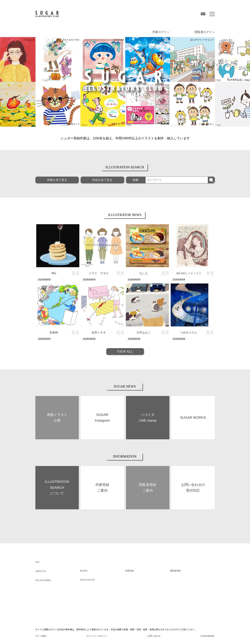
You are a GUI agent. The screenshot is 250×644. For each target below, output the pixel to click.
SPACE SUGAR (87, 580)
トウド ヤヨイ (99, 273)
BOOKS (84, 571)
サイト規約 (41, 636)
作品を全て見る (102, 180)
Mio (54, 273)
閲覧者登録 (175, 571)
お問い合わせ (154, 636)
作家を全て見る (57, 180)
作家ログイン (161, 32)
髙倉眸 (54, 332)
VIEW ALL (125, 351)
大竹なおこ (144, 332)
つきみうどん (188, 332)
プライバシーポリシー (97, 636)
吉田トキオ (99, 332)
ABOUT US (41, 571)
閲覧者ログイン (205, 32)
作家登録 (129, 571)
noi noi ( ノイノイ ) (188, 273)
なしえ (144, 273)
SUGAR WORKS (43, 580)
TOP (37, 562)
